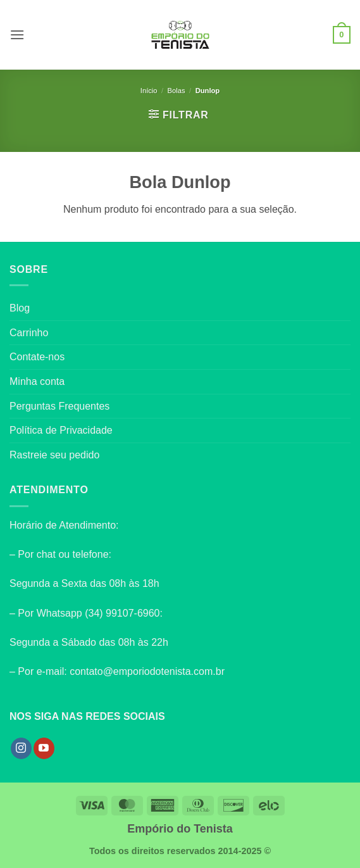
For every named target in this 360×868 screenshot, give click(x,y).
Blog (20, 308)
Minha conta (37, 381)
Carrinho (29, 333)
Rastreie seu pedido (54, 455)
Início (149, 91)
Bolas (177, 91)
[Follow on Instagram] (21, 748)
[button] (17, 35)
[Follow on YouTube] (44, 748)
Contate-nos (37, 357)
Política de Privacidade (61, 430)
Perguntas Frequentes (59, 406)
